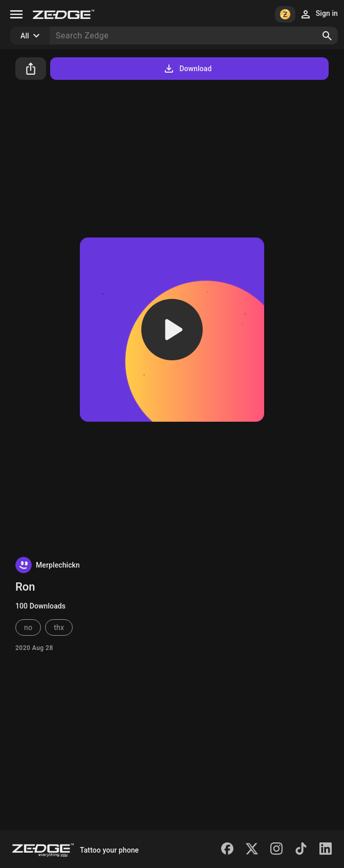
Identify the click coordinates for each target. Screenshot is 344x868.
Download (187, 69)
